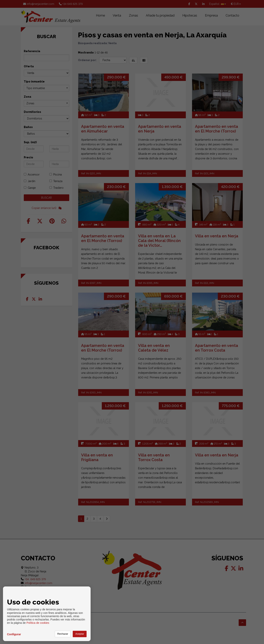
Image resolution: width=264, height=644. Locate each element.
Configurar (14, 634)
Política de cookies (38, 623)
